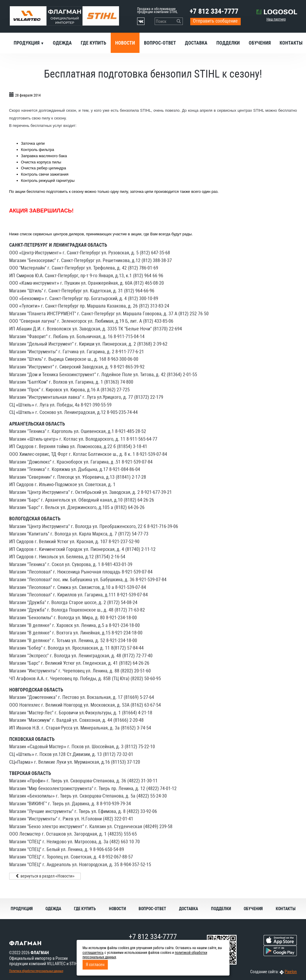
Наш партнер (276, 19)
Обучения (260, 43)
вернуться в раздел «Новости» (45, 876)
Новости (125, 43)
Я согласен (95, 965)
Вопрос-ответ (160, 43)
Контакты (286, 909)
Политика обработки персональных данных (36, 971)
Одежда (62, 43)
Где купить (93, 43)
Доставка (196, 43)
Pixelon (291, 972)
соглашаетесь (93, 953)
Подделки (228, 43)
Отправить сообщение (215, 21)
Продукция (27, 43)
